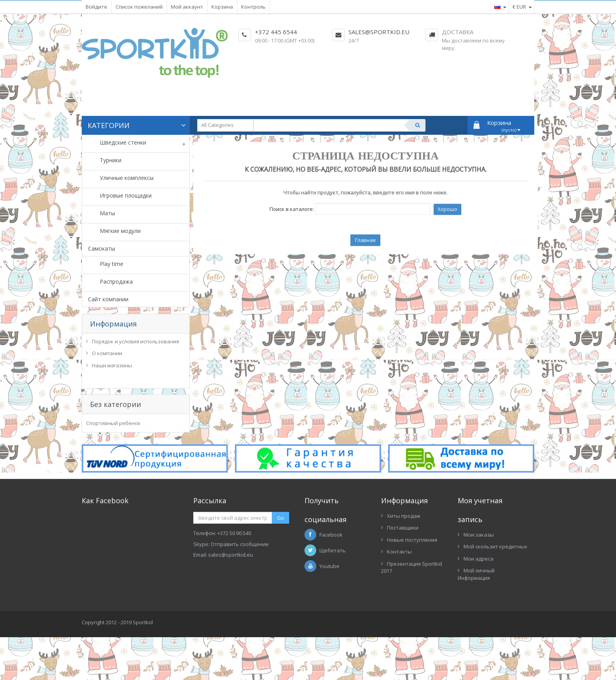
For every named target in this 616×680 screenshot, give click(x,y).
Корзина (222, 7)
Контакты (399, 601)
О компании (107, 355)
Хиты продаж (404, 565)
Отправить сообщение (240, 593)
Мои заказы (479, 584)
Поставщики (403, 577)
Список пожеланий (139, 7)
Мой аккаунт (187, 7)
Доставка (458, 32)
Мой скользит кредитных (495, 596)
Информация (113, 324)
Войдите (96, 7)
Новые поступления (412, 589)
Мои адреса (478, 608)
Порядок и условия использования (136, 343)
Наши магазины (112, 367)
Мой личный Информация (476, 624)
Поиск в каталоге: (292, 209)
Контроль (253, 7)
